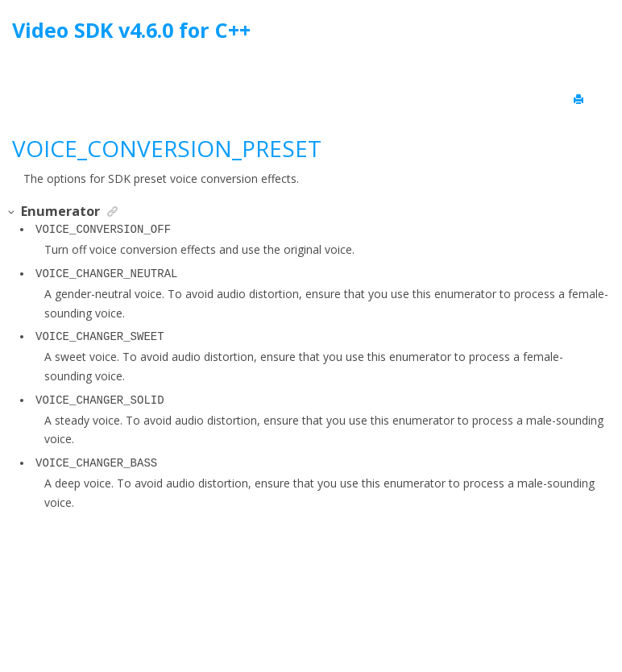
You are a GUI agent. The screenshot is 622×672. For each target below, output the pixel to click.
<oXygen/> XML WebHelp (348, 618)
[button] (12, 212)
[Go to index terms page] (595, 34)
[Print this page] (580, 100)
